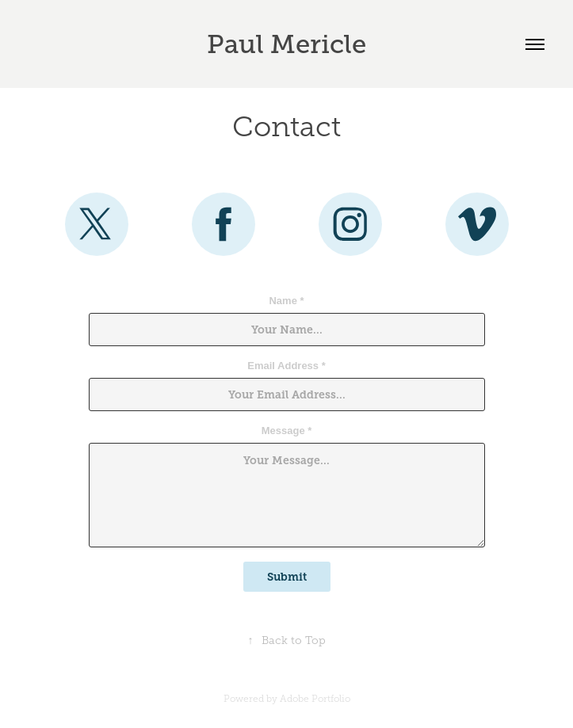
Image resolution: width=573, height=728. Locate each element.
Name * (286, 301)
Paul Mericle (286, 44)
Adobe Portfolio (315, 699)
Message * (287, 431)
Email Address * (286, 366)
